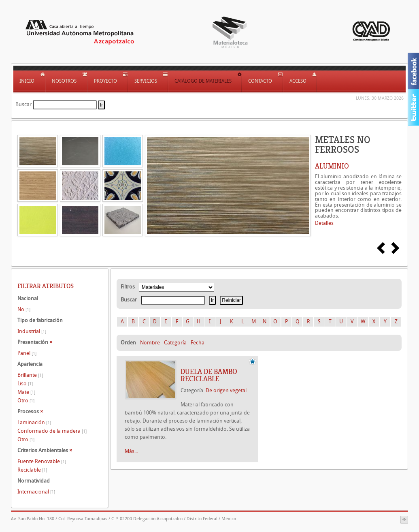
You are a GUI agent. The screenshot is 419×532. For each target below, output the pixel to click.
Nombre (150, 343)
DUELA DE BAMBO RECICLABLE (209, 375)
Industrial (32, 331)
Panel (27, 353)
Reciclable (32, 470)
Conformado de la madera (52, 431)
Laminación (34, 422)
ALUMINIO (332, 166)
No (24, 309)
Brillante (30, 375)
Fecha (198, 343)
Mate (26, 392)
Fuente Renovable (42, 461)
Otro (26, 401)
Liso (25, 384)
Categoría (175, 343)
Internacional (36, 492)
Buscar (23, 104)
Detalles (324, 223)
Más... (131, 451)
